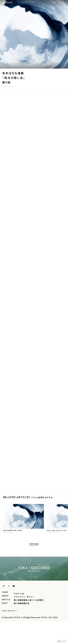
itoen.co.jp (19, 609)
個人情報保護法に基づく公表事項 (29, 615)
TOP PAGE (34, 552)
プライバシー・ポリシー (24, 612)
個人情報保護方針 (22, 619)
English (64, 641)
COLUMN (11, 87)
